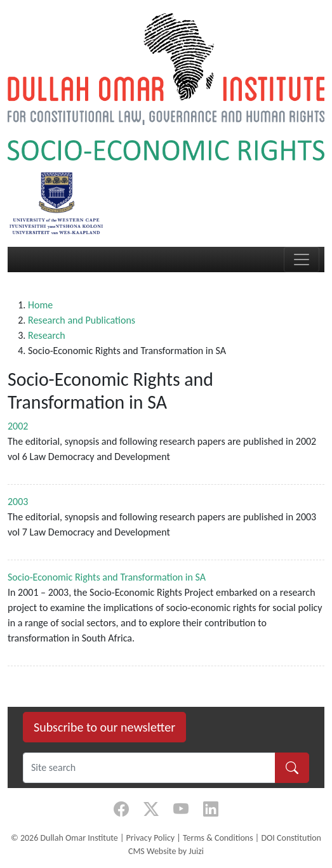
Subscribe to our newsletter (104, 727)
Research (47, 335)
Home (40, 305)
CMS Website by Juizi (166, 851)
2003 (18, 502)
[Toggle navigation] (302, 260)
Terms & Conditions (218, 838)
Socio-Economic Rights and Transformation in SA (107, 577)
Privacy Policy (151, 838)
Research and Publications (82, 320)
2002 (18, 426)
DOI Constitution (291, 838)
